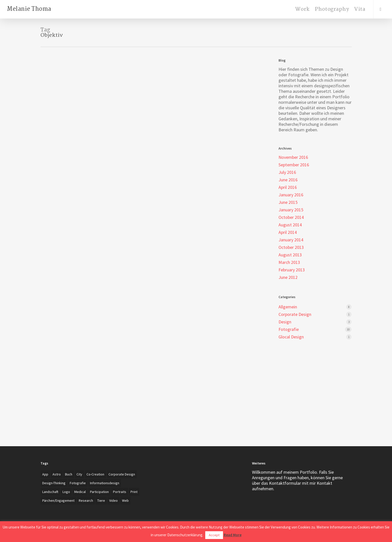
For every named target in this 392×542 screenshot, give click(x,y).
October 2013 (291, 247)
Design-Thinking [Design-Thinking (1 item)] (54, 483)
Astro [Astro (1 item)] (57, 474)
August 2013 (290, 255)
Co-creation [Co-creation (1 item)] (95, 474)
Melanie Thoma (29, 9)
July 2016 (287, 172)
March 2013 (289, 262)
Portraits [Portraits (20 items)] (120, 492)
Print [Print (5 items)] (134, 492)
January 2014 (291, 240)
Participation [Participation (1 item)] (99, 492)
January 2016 (291, 195)
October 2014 (291, 217)
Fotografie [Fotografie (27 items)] (78, 483)
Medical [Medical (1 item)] (80, 492)
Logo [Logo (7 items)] (66, 492)
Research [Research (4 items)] (86, 500)
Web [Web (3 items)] (125, 500)
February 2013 (292, 270)
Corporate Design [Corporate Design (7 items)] (122, 474)
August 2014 (290, 225)
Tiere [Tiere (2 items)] (101, 500)
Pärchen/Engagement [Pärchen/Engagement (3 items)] (58, 500)
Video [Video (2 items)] (113, 500)
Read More (233, 535)
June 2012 (288, 277)
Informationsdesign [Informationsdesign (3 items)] (105, 483)
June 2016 (288, 180)
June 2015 (288, 202)
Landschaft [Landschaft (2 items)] (50, 492)
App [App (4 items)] (45, 474)
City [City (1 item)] (79, 474)
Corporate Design (295, 314)
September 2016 (294, 165)
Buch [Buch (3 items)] (69, 474)
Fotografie (289, 329)
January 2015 (291, 210)
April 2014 (288, 232)
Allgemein (288, 307)
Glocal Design (291, 337)
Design (285, 322)
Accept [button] (214, 535)
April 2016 (288, 187)
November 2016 (293, 157)
